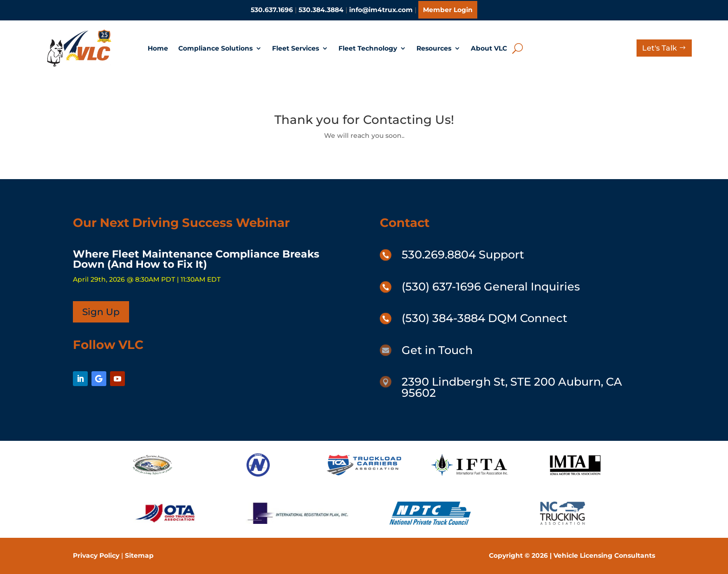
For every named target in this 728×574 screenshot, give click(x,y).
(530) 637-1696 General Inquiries (491, 287)
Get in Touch (437, 350)
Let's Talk (660, 48)
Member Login (448, 10)
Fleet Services (296, 48)
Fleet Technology (368, 48)
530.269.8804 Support (463, 255)
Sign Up (101, 312)
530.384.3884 (321, 10)
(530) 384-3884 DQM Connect (484, 318)
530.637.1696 (272, 10)
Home (158, 48)
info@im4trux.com (381, 10)
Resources (434, 48)
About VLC (489, 48)
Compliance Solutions (215, 48)
